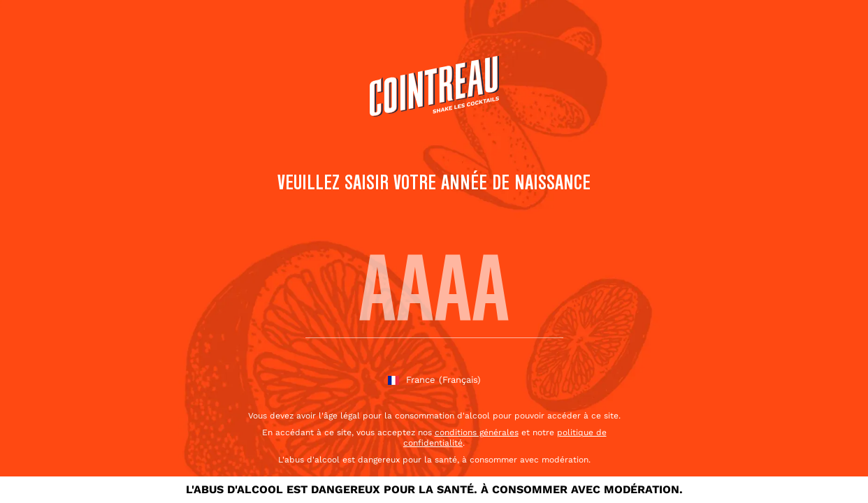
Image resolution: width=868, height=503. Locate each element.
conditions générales (477, 432)
